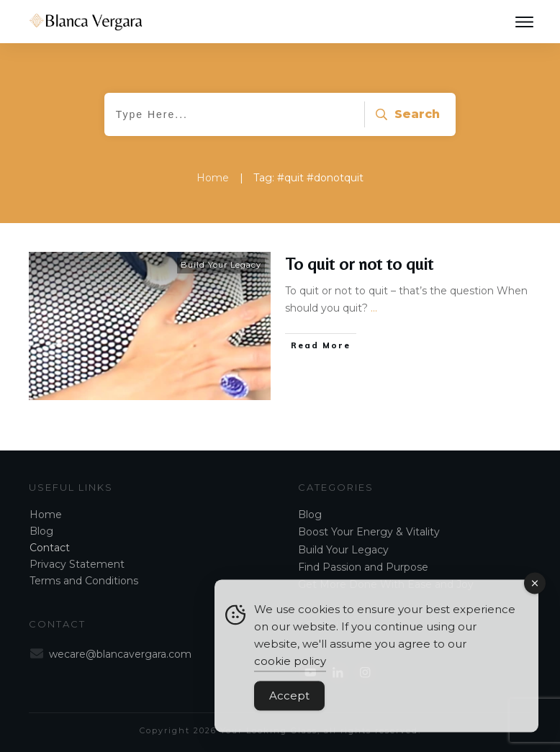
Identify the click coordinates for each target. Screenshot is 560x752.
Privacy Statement (77, 564)
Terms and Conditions (84, 581)
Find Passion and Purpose (363, 567)
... (374, 308)
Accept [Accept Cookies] (289, 703)
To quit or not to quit (360, 264)
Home (46, 515)
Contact (50, 548)
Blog (41, 531)
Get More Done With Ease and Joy (386, 584)
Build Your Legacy (221, 265)
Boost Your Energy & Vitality (369, 532)
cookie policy (290, 668)
